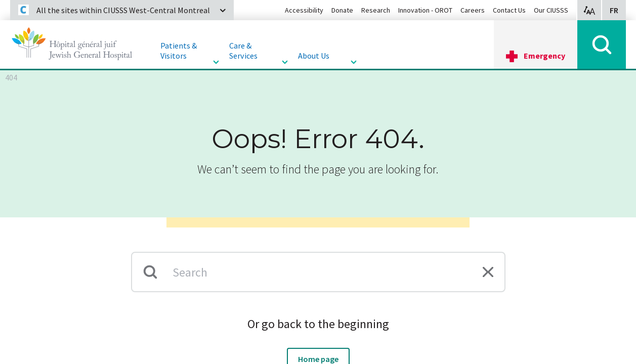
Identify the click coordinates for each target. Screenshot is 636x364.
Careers (473, 10)
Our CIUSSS (551, 10)
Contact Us (509, 10)
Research (376, 10)
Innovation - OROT (425, 10)
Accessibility (304, 10)
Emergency (544, 56)
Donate (342, 10)
